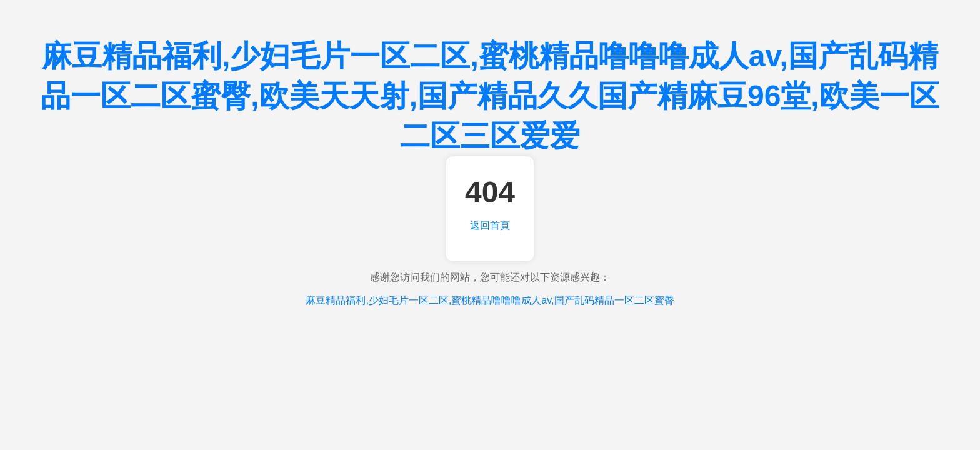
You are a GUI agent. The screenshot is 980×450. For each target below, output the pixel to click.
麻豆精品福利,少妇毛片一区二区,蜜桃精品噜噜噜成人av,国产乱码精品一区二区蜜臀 (490, 300)
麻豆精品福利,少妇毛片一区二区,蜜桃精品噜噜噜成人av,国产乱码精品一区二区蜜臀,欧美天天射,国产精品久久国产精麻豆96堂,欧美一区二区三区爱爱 (490, 96)
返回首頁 (490, 225)
